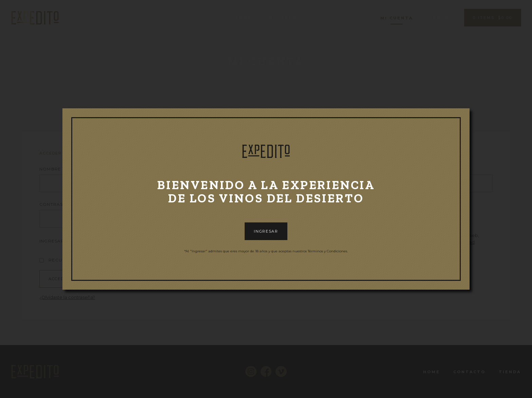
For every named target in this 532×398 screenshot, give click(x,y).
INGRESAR (266, 231)
